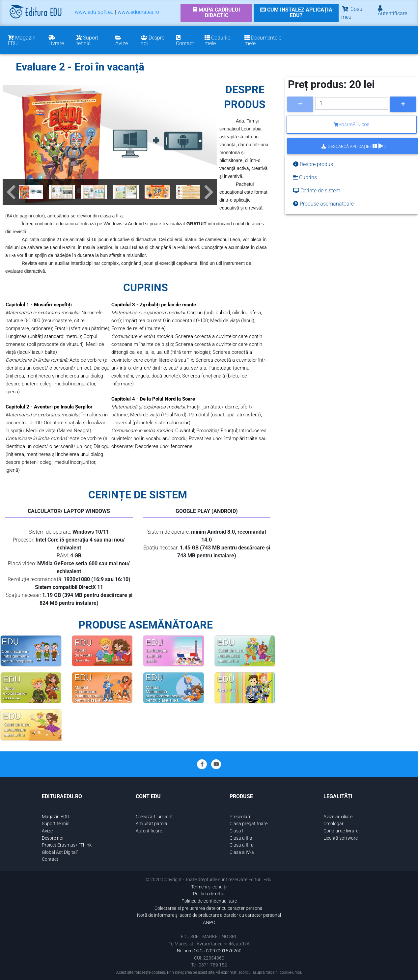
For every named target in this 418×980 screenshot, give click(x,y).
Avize (47, 831)
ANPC (209, 923)
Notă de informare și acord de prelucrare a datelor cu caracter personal (209, 915)
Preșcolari (240, 817)
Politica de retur (209, 894)
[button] (11, 192)
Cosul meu (352, 13)
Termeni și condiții (209, 887)
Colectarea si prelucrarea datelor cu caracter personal (209, 908)
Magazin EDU (56, 817)
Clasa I (237, 831)
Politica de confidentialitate (209, 901)
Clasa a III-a (242, 845)
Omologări (334, 824)
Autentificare (149, 831)
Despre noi (53, 838)
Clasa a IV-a (242, 852)
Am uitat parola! (152, 824)
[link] (217, 13)
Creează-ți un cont (154, 817)
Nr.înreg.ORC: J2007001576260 (209, 951)
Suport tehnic (56, 824)
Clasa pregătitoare (249, 824)
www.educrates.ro (138, 12)
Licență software (341, 838)
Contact (50, 859)
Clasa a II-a (241, 838)
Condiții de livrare (341, 831)
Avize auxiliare (338, 817)
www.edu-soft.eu (94, 12)
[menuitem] (94, 13)
